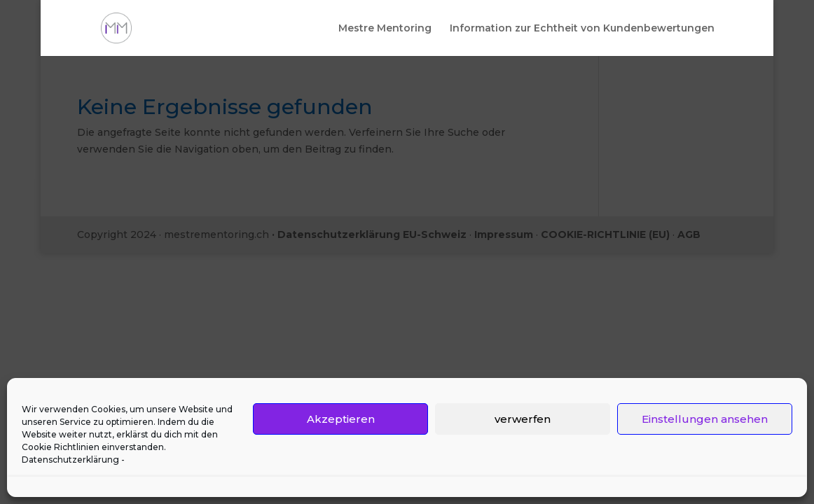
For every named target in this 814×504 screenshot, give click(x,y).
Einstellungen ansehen (705, 419)
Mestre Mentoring (385, 29)
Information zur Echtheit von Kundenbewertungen (582, 29)
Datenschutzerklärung (70, 460)
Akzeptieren (341, 419)
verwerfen (523, 419)
